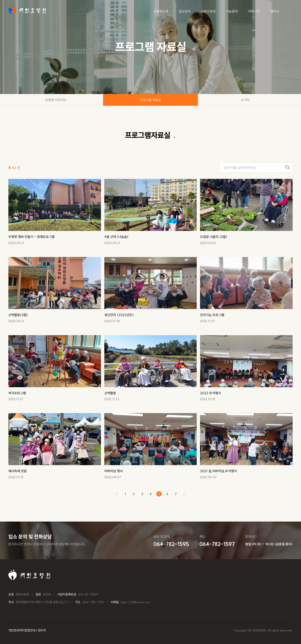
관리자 (42, 630)
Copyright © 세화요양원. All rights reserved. (263, 630)
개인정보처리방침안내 (22, 630)
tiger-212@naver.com (135, 602)
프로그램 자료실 (150, 100)
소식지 (245, 100)
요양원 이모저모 (56, 100)
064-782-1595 (93, 602)
